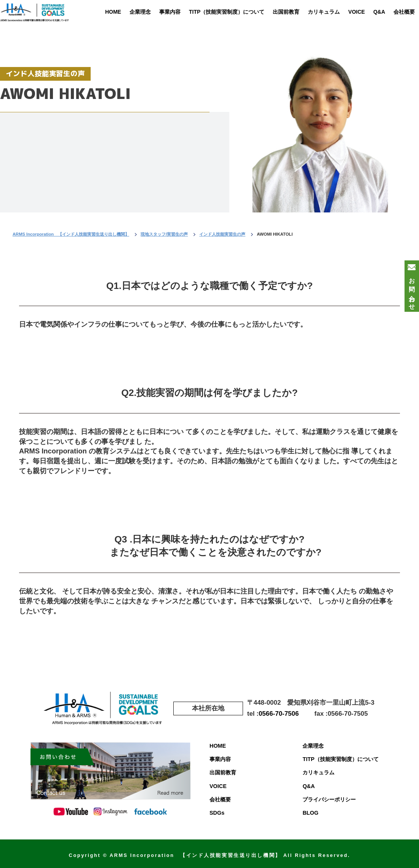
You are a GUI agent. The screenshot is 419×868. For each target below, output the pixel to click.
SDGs (217, 813)
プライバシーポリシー (329, 799)
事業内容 (170, 12)
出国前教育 (286, 12)
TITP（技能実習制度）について (227, 12)
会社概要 (404, 12)
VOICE (357, 12)
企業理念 (140, 12)
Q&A (379, 12)
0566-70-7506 (279, 714)
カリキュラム (324, 12)
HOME (113, 12)
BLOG (310, 813)
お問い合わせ (412, 291)
